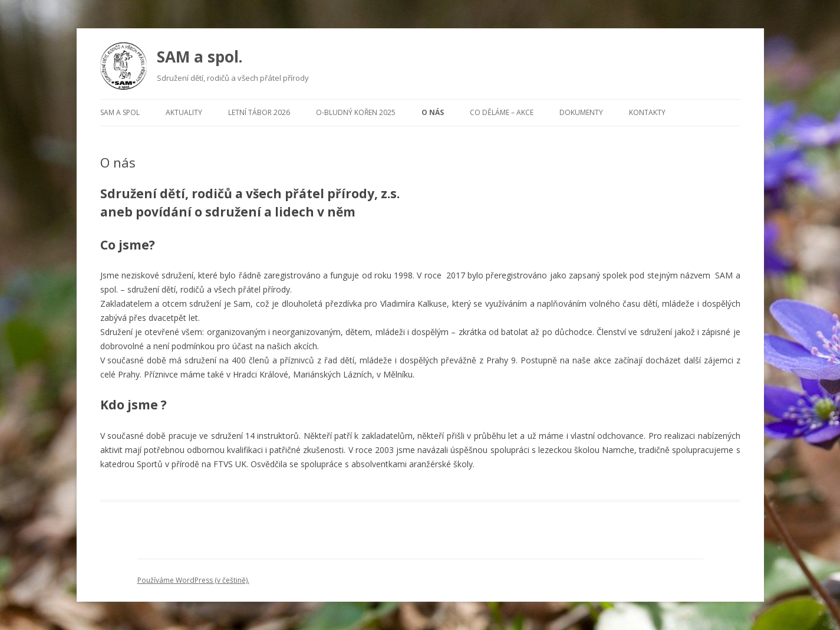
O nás (433, 112)
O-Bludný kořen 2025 (356, 112)
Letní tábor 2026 (259, 112)
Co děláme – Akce (502, 112)
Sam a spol (120, 112)
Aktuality (184, 112)
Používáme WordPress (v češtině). (193, 580)
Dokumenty (581, 112)
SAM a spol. (200, 57)
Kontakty (647, 112)
